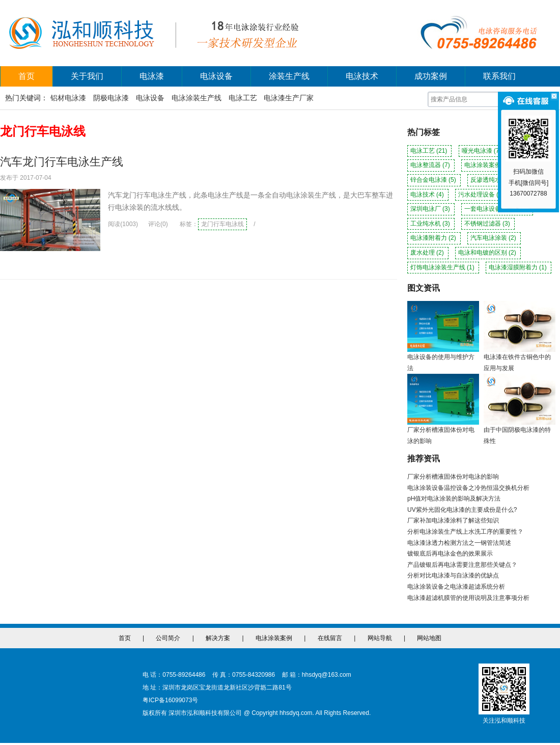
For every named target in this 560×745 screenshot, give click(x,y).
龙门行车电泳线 (222, 224)
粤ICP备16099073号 (170, 700)
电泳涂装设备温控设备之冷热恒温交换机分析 (468, 488)
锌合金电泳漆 (434, 180)
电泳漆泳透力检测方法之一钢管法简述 (459, 543)
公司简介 (168, 638)
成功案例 (431, 76)
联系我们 (499, 76)
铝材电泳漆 (68, 98)
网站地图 (429, 638)
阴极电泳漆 (111, 98)
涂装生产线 (289, 76)
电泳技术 (362, 76)
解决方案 (218, 638)
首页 (26, 76)
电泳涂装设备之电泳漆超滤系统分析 (456, 587)
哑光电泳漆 (482, 151)
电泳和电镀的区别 (488, 253)
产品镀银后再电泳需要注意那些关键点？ (462, 565)
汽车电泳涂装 (494, 238)
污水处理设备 (482, 195)
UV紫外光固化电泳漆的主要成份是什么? (462, 510)
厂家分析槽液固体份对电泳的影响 (453, 477)
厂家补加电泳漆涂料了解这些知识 (453, 520)
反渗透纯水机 (494, 180)
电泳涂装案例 (488, 165)
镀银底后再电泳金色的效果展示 (450, 554)
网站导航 (380, 638)
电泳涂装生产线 (197, 98)
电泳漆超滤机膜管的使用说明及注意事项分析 (468, 598)
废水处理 (428, 253)
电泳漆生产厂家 (289, 98)
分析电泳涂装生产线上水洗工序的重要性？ (465, 532)
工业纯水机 (431, 224)
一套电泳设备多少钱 (497, 209)
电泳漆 (152, 76)
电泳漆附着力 (434, 238)
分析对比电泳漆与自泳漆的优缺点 (453, 575)
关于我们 (87, 76)
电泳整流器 (431, 165)
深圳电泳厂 (431, 209)
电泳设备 (216, 76)
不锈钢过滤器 (488, 224)
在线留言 (330, 638)
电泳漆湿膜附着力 (519, 267)
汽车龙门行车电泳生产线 (62, 162)
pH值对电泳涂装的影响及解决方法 (454, 499)
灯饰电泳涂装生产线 (443, 267)
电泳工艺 (243, 98)
